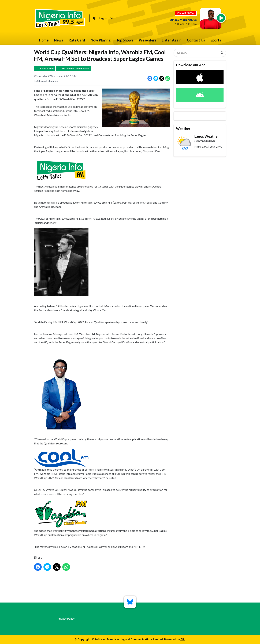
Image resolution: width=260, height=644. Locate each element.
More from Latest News (75, 68)
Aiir (183, 639)
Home (44, 40)
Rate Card (77, 40)
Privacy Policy (66, 618)
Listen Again (172, 40)
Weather (183, 129)
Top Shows (125, 40)
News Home (47, 68)
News (59, 40)
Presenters (147, 40)
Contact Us (196, 40)
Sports (216, 40)
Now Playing (101, 40)
